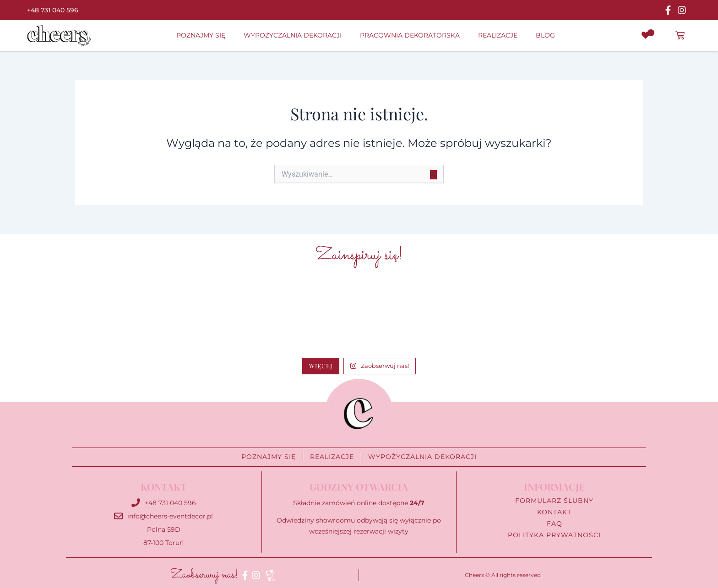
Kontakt (554, 512)
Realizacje (498, 35)
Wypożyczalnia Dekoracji (293, 35)
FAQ (555, 524)
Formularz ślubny (554, 501)
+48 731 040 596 (53, 10)
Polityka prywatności (554, 535)
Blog (545, 35)
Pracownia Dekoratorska (410, 35)
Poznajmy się (201, 35)
